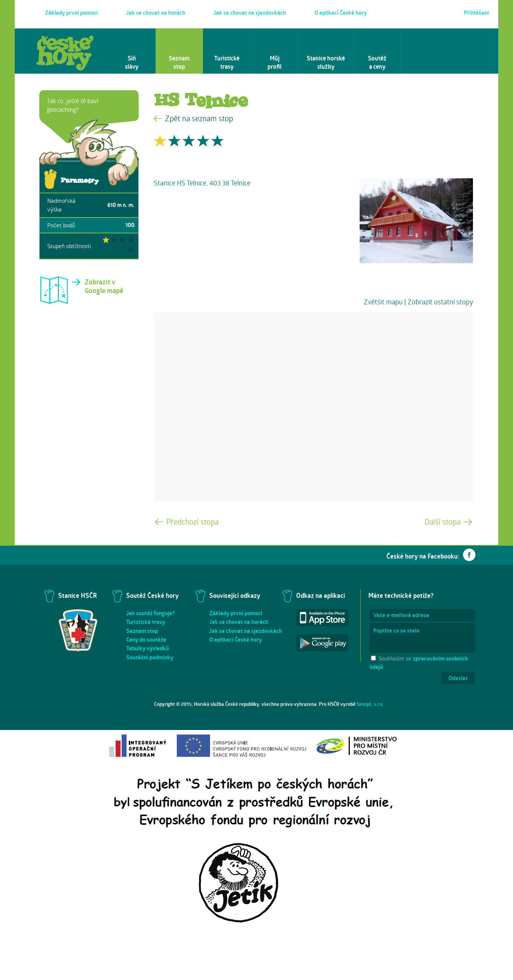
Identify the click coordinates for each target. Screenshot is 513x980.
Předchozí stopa (192, 522)
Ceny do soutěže (146, 640)
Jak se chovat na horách (239, 622)
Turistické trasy (146, 622)
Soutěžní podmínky (150, 657)
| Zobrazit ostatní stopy (439, 302)
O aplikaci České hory (236, 640)
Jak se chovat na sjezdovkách (246, 631)
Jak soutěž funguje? (151, 613)
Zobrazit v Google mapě (104, 286)
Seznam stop (142, 631)
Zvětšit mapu (383, 302)
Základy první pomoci (236, 613)
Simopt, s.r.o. (370, 704)
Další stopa (443, 522)
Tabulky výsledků (148, 648)
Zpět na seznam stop (199, 118)
